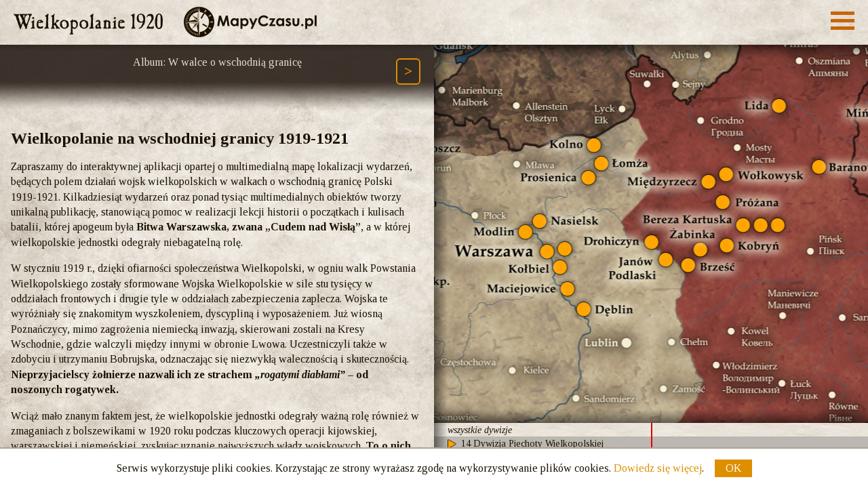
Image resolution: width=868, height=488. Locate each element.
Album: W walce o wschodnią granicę (217, 62)
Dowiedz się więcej (658, 468)
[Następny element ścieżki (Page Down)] (408, 72)
